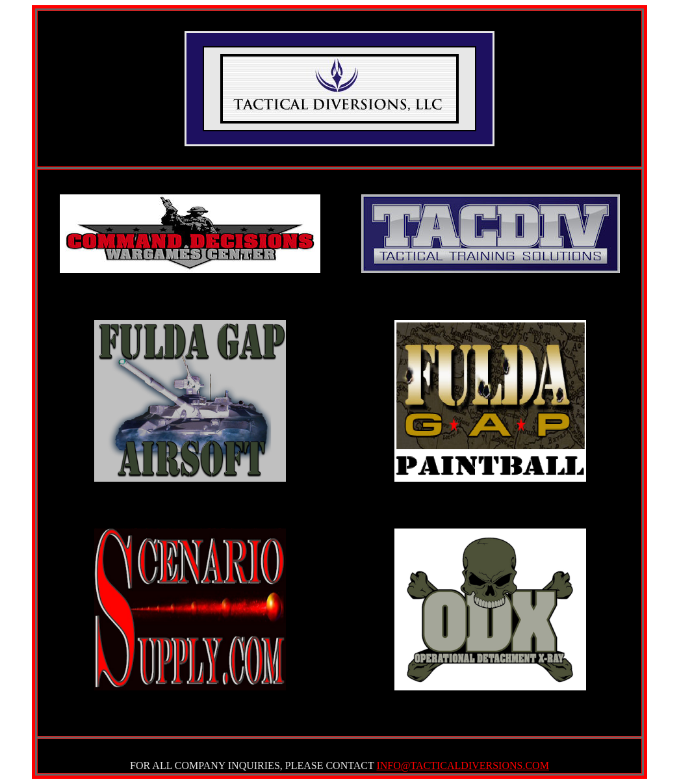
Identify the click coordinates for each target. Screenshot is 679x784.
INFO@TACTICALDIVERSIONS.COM (462, 765)
